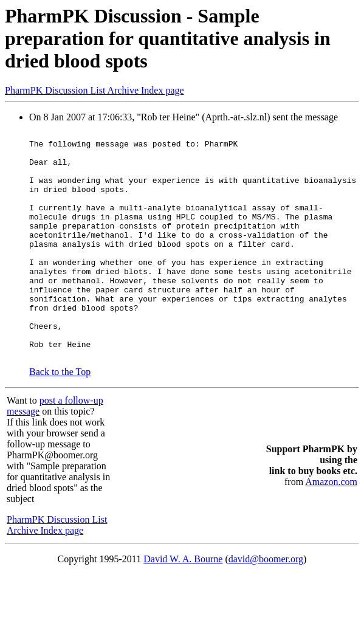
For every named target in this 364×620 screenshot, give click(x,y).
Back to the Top (60, 417)
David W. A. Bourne (183, 604)
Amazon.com (331, 527)
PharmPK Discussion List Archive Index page (94, 90)
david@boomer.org (266, 604)
